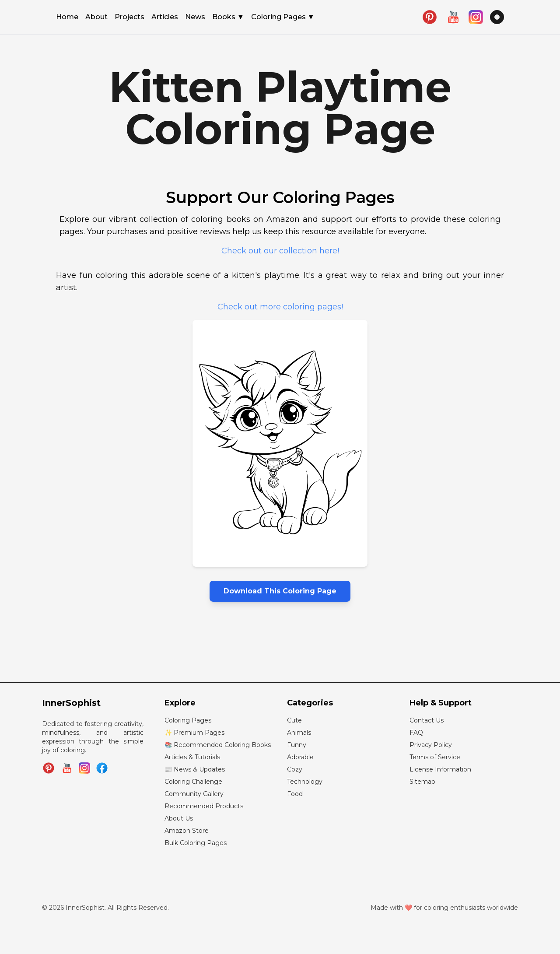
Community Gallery (194, 794)
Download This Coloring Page (280, 591)
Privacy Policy (431, 745)
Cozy (295, 769)
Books (228, 17)
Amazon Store (187, 831)
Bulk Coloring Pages (196, 843)
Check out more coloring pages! (280, 307)
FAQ (416, 733)
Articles (165, 18)
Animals (299, 733)
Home (67, 18)
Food (295, 794)
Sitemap (422, 782)
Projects (129, 18)
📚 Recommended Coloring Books (218, 745)
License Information (440, 769)
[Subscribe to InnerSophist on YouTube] (67, 768)
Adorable (300, 757)
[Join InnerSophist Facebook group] (102, 768)
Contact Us (427, 720)
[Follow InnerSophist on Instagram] (84, 768)
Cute (294, 720)
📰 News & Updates (195, 769)
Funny (297, 745)
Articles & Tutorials (192, 757)
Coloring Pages (283, 17)
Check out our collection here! (280, 251)
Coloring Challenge (193, 782)
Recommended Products (204, 806)
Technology (305, 782)
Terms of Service (435, 757)
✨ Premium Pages (194, 733)
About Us (179, 818)
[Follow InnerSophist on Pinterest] (49, 768)
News (195, 18)
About (96, 18)
